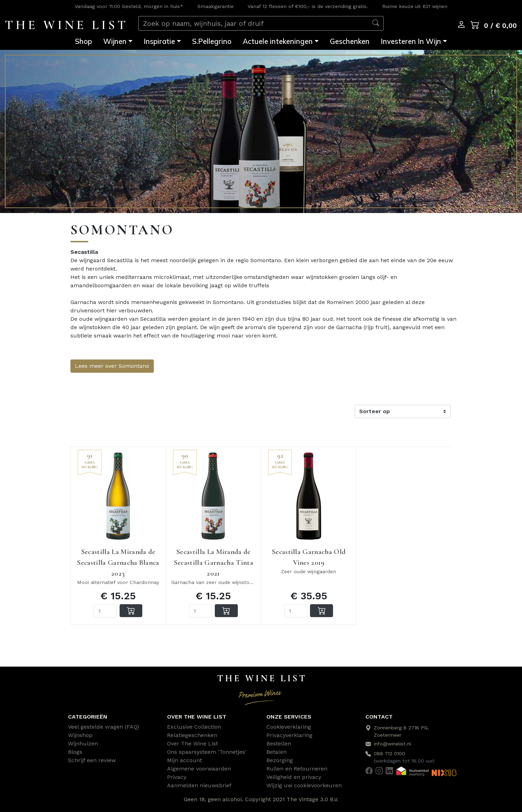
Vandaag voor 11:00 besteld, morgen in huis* (129, 6)
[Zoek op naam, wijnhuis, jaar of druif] (254, 24)
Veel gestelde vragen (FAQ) (104, 727)
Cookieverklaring (289, 727)
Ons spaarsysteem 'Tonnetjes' (207, 752)
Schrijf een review (92, 760)
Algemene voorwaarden (199, 769)
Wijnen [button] (115, 41)
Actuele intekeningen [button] (278, 41)
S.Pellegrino (212, 41)
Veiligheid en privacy (294, 777)
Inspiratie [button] (159, 41)
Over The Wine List (192, 743)
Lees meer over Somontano (112, 366)
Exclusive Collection (194, 727)
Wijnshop (80, 735)
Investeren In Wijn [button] (411, 41)
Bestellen (279, 743)
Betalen (277, 752)
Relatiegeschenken (192, 735)
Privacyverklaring (289, 735)
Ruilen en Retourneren (297, 769)
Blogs (75, 752)
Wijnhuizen (83, 743)
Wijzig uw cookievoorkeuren (304, 785)
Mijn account (184, 760)
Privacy (177, 777)
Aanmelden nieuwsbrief (199, 785)
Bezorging (280, 760)
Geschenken (350, 41)
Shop (84, 41)
